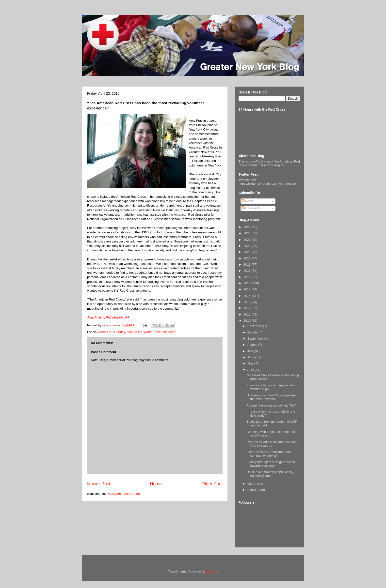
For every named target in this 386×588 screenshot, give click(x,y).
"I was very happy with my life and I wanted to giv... (271, 387)
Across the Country (112, 332)
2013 (248, 302)
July (251, 351)
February (254, 490)
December (255, 326)
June (251, 357)
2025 (248, 227)
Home (156, 484)
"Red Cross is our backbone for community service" (269, 454)
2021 (248, 252)
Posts (247, 201)
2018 (248, 271)
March (252, 484)
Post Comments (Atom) (123, 494)
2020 (248, 258)
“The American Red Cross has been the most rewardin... (272, 397)
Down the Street (165, 332)
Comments (251, 208)
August (253, 345)
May (251, 363)
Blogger (212, 571)
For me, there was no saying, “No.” (271, 405)
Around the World (139, 332)
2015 (248, 289)
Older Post (212, 484)
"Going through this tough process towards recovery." (271, 464)
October (254, 332)
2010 (248, 321)
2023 (248, 240)
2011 (248, 314)
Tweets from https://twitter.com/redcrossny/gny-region (267, 182)
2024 (248, 233)
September (256, 339)
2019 (248, 264)
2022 (248, 246)
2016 (248, 283)
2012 (248, 308)
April (251, 370)
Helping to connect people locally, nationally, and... (270, 474)
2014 (248, 296)
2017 (248, 277)
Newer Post (99, 484)
